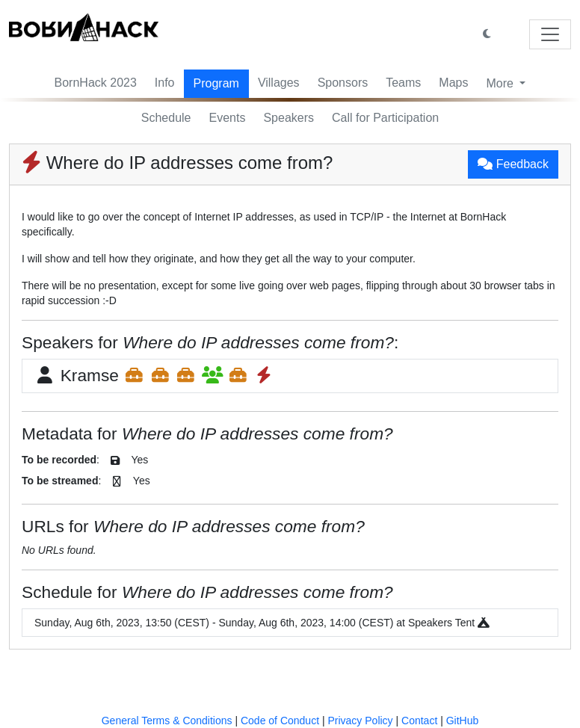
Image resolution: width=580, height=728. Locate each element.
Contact (419, 721)
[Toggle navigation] (550, 34)
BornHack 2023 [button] (96, 83)
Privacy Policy (360, 721)
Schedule (166, 118)
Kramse (154, 375)
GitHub (463, 721)
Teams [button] (403, 83)
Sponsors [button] (343, 83)
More (501, 83)
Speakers (289, 118)
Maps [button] (453, 83)
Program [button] (216, 83)
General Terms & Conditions (167, 721)
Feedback (513, 164)
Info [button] (165, 83)
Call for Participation (385, 118)
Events (228, 118)
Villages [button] (279, 83)
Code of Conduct (280, 721)
